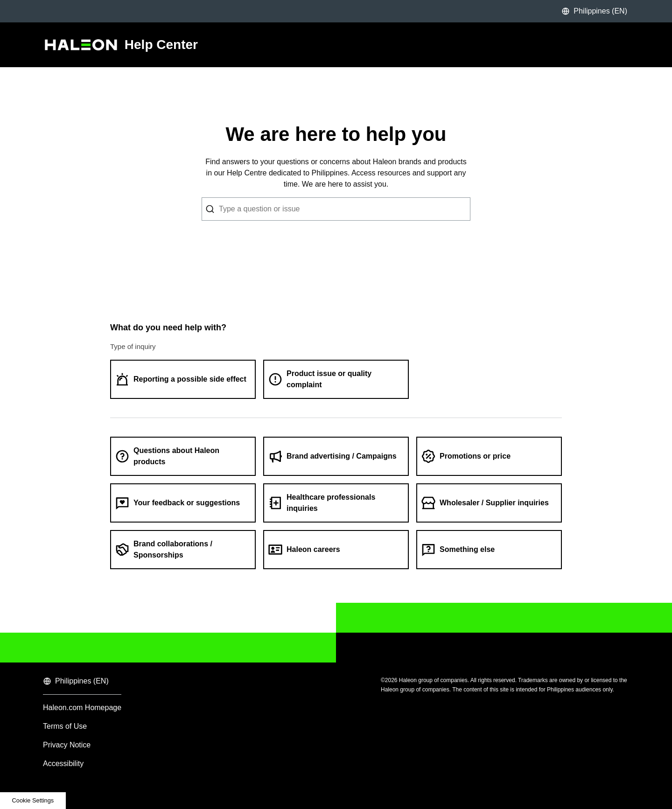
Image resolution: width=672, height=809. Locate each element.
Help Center (161, 45)
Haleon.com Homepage (82, 708)
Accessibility (63, 764)
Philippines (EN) (594, 11)
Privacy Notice (67, 745)
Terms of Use (65, 726)
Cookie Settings (33, 800)
